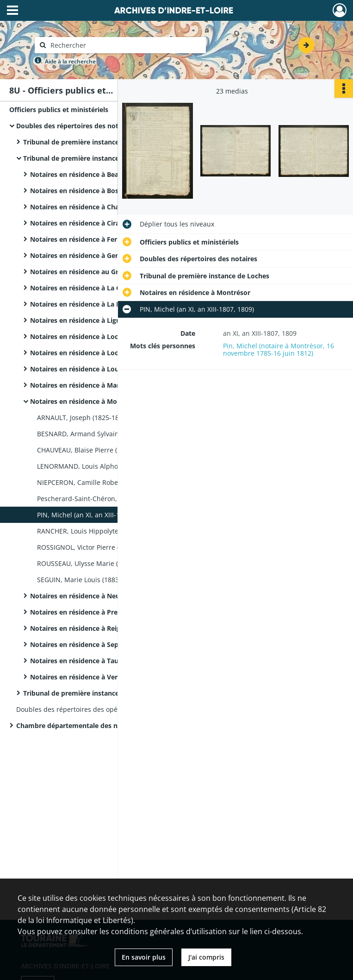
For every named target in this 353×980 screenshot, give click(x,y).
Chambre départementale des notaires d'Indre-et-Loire (104, 726)
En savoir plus (144, 957)
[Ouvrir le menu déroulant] (12, 11)
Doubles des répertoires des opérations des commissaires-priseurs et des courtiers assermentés (109, 709)
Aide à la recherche (70, 61)
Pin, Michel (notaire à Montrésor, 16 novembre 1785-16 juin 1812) (279, 349)
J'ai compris (206, 957)
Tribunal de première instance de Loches (88, 158)
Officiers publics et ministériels (59, 110)
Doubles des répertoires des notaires (75, 126)
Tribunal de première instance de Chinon (88, 142)
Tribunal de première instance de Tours (86, 693)
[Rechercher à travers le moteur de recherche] (125, 45)
